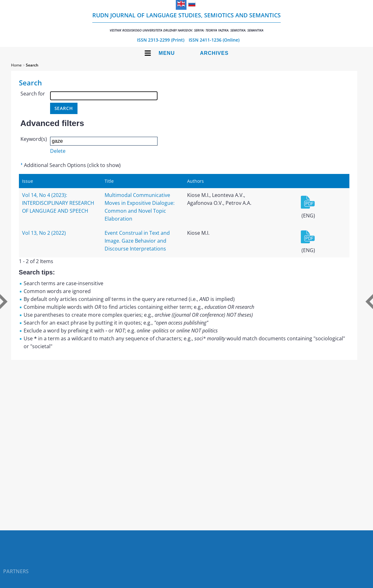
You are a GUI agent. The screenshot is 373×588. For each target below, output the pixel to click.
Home (16, 65)
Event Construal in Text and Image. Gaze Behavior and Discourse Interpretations (137, 241)
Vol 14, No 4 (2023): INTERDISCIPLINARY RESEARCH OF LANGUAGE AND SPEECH (58, 203)
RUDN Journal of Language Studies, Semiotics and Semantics (186, 22)
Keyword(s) (34, 139)
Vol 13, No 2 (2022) (44, 233)
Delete (58, 151)
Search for (33, 94)
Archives (214, 53)
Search (32, 65)
